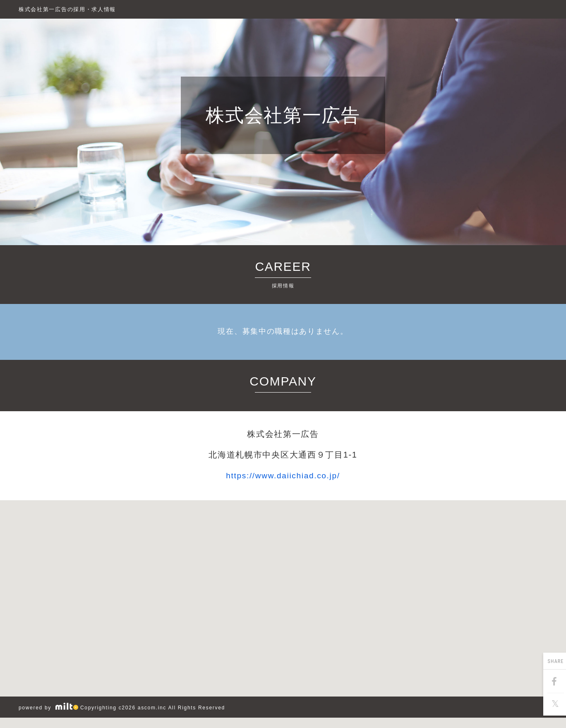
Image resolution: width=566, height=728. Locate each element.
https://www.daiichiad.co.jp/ (283, 476)
